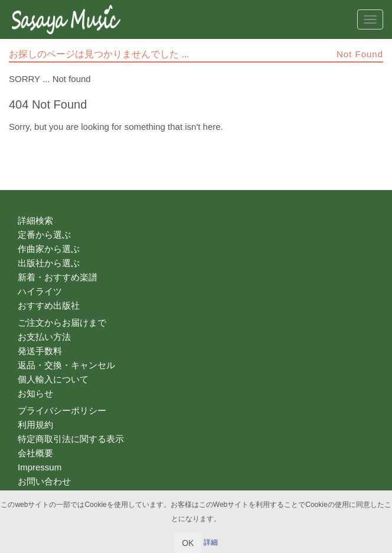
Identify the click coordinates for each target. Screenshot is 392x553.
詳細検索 (35, 220)
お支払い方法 (44, 337)
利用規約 (35, 425)
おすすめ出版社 (49, 305)
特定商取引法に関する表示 (71, 439)
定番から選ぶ (44, 235)
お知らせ (35, 393)
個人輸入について (53, 379)
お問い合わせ (44, 481)
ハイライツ (40, 291)
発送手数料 (40, 351)
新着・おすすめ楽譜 (58, 277)
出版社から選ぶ (49, 263)
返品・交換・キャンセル (66, 365)
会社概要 (35, 453)
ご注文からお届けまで (62, 323)
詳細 (211, 542)
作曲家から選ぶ (49, 249)
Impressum (40, 467)
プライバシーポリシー (62, 410)
